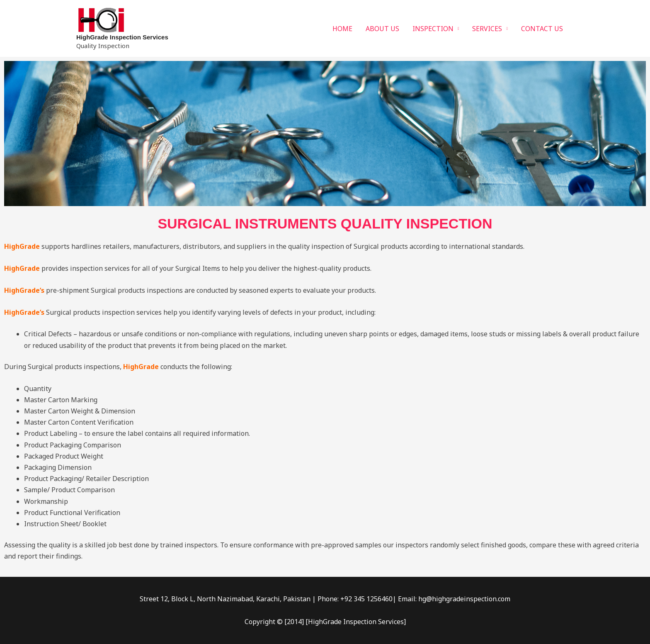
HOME (342, 29)
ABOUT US (382, 29)
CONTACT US (542, 29)
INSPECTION (433, 29)
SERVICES (487, 29)
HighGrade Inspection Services (122, 37)
